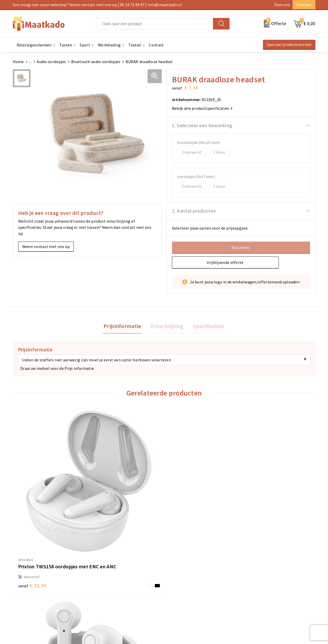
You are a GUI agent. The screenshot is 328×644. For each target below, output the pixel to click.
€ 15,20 (108, 517)
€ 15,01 (183, 501)
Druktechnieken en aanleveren (117, 597)
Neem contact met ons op (46, 246)
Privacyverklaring (259, 589)
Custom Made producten (112, 589)
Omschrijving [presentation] (167, 326)
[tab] (124, 327)
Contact (304, 5)
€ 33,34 (32, 517)
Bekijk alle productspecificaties (202, 108)
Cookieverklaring (259, 581)
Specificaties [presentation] (207, 326)
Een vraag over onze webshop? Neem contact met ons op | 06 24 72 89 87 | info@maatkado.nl (97, 5)
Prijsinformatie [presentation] (124, 326)
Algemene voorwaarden (265, 572)
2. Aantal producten (194, 211)
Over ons (282, 5)
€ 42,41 (259, 524)
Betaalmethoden (182, 581)
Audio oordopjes (51, 62)
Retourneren (178, 589)
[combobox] (155, 24)
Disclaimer (253, 597)
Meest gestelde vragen (110, 581)
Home (18, 62)
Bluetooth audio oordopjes (96, 62)
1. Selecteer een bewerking (202, 125)
